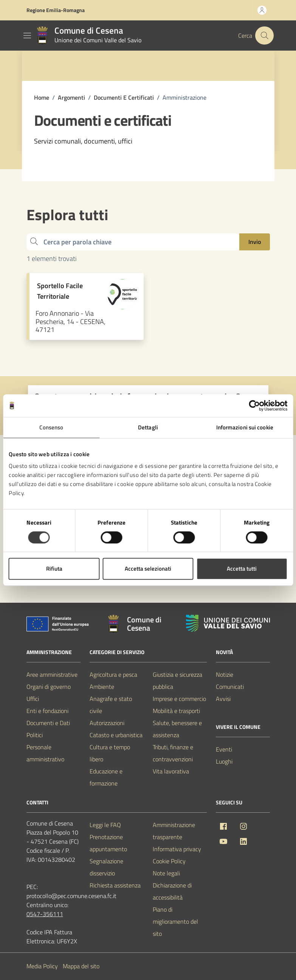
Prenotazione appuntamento (108, 843)
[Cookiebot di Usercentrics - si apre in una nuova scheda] (254, 406)
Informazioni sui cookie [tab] (245, 427)
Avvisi (223, 699)
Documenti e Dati (48, 723)
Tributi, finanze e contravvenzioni (173, 753)
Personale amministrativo (45, 753)
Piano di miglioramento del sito (175, 921)
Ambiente (102, 687)
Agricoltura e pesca (113, 674)
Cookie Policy (169, 861)
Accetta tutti (242, 569)
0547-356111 (45, 914)
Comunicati (230, 687)
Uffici (33, 699)
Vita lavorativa (171, 771)
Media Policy (42, 966)
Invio (255, 242)
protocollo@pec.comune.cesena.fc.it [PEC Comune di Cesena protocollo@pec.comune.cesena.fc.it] (71, 896)
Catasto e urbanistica (116, 735)
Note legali (166, 873)
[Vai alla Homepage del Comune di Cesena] (87, 35)
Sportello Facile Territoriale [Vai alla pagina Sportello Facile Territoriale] (60, 291)
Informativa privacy (177, 849)
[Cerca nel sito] (264, 35)
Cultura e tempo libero (110, 753)
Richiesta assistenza (115, 885)
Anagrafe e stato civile (111, 705)
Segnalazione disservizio (106, 867)
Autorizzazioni (107, 723)
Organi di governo (49, 687)
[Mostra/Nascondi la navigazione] (27, 35)
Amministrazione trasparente (174, 831)
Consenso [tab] (51, 427)
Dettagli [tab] (148, 427)
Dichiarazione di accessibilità (172, 891)
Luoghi (224, 761)
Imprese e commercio (179, 699)
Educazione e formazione (106, 777)
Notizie (225, 674)
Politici (35, 735)
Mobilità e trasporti (176, 711)
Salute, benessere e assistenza (177, 729)
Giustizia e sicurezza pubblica (177, 681)
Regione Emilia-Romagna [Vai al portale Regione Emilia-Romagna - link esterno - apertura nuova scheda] (56, 10)
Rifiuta (54, 569)
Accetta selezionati (148, 569)
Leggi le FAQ (105, 825)
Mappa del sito (81, 966)
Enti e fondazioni (47, 711)
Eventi (224, 749)
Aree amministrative (52, 674)
